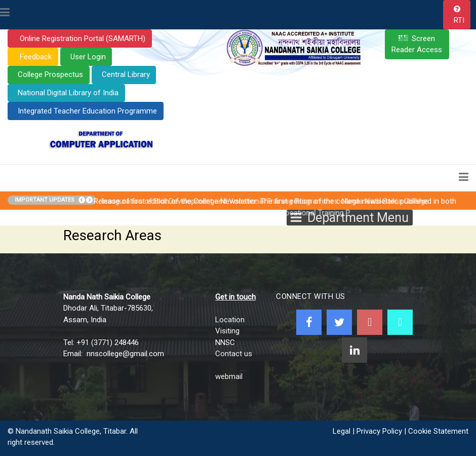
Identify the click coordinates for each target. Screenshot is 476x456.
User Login (88, 57)
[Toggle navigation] (5, 13)
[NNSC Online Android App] (400, 322)
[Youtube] (370, 322)
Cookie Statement (438, 431)
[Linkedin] (354, 350)
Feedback (35, 57)
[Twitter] (339, 322)
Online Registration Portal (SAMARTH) (82, 39)
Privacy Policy (379, 431)
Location (230, 320)
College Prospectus (50, 74)
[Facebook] (309, 322)
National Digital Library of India (68, 93)
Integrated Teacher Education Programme (87, 111)
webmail (229, 376)
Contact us (234, 354)
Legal (342, 431)
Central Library (126, 74)
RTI (459, 20)
